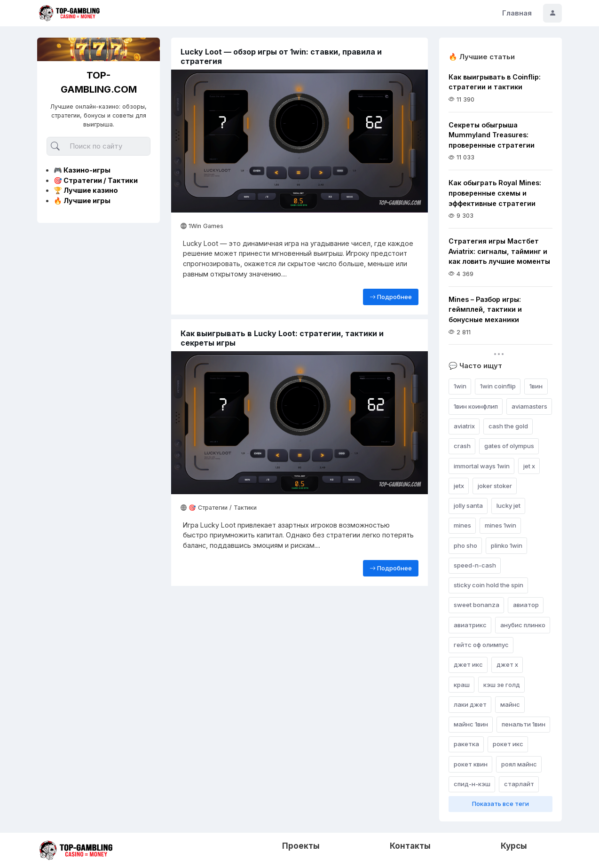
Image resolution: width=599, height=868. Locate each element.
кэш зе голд (502, 685)
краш (462, 685)
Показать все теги (500, 804)
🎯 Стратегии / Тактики (96, 180)
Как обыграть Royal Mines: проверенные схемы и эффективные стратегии (495, 193)
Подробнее (391, 297)
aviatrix (464, 426)
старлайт (519, 784)
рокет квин (471, 764)
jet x (529, 466)
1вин (536, 386)
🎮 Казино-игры (82, 170)
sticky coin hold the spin (489, 585)
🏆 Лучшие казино (86, 190)
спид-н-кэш (472, 784)
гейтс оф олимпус (481, 645)
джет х (507, 664)
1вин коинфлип (476, 406)
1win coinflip (498, 386)
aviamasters (529, 406)
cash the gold (508, 426)
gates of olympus (509, 446)
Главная (517, 13)
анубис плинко (523, 625)
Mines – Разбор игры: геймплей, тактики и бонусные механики (485, 309)
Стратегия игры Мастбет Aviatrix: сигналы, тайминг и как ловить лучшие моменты (499, 251)
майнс (510, 704)
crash (462, 446)
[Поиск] (99, 146)
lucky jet (508, 505)
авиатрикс (470, 625)
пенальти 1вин (524, 724)
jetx (459, 486)
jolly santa (468, 505)
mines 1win (500, 525)
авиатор (526, 605)
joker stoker (495, 486)
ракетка (466, 744)
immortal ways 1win (482, 466)
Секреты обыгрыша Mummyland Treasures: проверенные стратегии (492, 135)
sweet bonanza (477, 605)
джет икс (468, 664)
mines (462, 525)
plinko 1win (507, 545)
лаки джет (470, 704)
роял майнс (519, 764)
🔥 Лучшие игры (82, 201)
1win (460, 386)
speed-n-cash (475, 565)
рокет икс (508, 744)
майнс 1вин (471, 724)
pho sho (465, 545)
